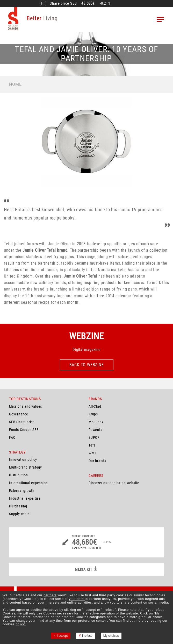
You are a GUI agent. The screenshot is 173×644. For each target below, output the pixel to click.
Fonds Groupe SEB (24, 430)
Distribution (19, 475)
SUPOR (94, 437)
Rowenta (96, 430)
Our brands (97, 461)
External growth (22, 491)
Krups (93, 414)
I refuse (85, 636)
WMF (93, 453)
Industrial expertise (25, 498)
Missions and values (26, 406)
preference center (92, 621)
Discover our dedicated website (114, 483)
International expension (28, 483)
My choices (111, 636)
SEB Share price (22, 422)
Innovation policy (23, 459)
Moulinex (96, 422)
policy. (21, 624)
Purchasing (18, 506)
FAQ (12, 437)
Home (15, 84)
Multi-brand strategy (26, 467)
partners (50, 595)
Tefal (93, 445)
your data (77, 599)
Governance (19, 414)
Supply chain (19, 514)
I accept (60, 636)
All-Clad (95, 406)
